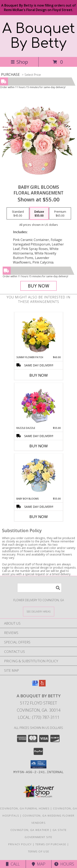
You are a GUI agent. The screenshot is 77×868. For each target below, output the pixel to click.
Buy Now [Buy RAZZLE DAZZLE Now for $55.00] (39, 446)
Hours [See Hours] (64, 864)
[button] (38, 764)
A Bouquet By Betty (39, 36)
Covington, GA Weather (30, 830)
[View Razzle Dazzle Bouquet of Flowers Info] (38, 405)
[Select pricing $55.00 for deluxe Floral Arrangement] (39, 214)
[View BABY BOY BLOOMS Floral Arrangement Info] (38, 475)
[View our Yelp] (42, 685)
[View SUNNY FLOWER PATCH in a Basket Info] (38, 334)
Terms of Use (39, 851)
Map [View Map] (39, 864)
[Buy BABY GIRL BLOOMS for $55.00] (39, 286)
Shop (19, 62)
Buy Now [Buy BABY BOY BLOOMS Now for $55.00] (39, 517)
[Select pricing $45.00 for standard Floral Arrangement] (18, 214)
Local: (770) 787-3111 (39, 717)
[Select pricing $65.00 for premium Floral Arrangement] (60, 214)
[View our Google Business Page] (35, 685)
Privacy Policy (20, 844)
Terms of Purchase (51, 844)
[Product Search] (39, 588)
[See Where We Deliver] (39, 611)
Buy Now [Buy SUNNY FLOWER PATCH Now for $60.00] (39, 375)
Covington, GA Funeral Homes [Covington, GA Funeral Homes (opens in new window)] (25, 808)
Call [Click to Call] (13, 864)
